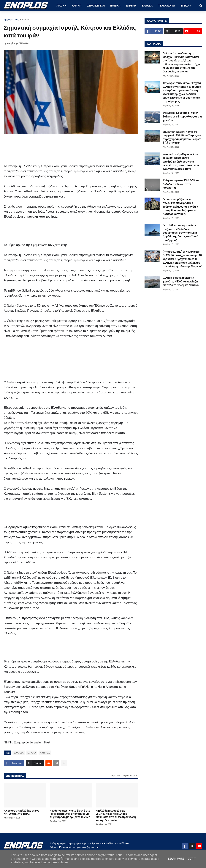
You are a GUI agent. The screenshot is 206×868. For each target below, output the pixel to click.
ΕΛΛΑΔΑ (24, 19)
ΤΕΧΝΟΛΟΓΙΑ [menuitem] (167, 5)
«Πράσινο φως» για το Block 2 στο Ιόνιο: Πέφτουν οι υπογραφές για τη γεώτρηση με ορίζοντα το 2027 (70, 814)
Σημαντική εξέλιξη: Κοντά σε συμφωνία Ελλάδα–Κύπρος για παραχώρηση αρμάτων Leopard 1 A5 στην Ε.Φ (182, 137)
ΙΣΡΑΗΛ (32, 753)
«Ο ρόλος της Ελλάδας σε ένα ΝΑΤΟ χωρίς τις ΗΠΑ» (22, 812)
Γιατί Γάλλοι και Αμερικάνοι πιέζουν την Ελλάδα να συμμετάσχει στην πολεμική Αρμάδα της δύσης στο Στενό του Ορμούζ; (180, 233)
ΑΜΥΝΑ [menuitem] (77, 5)
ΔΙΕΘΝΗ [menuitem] (131, 5)
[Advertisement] (72, 149)
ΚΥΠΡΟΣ (45, 753)
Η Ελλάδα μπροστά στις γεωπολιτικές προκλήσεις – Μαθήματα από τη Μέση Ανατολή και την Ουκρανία (116, 815)
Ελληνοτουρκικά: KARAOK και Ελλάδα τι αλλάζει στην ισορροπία (181, 184)
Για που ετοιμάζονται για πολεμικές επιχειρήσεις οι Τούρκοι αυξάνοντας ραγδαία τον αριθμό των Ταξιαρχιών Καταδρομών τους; (180, 207)
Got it (192, 859)
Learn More (176, 859)
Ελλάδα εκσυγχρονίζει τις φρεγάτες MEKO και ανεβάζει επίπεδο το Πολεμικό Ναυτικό (181, 281)
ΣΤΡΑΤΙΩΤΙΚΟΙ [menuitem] (96, 5)
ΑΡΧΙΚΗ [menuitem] (61, 5)
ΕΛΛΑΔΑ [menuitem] (147, 5)
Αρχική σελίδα (11, 19)
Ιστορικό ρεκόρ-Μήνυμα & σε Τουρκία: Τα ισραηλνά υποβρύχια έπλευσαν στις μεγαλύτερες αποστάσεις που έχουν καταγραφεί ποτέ (181, 162)
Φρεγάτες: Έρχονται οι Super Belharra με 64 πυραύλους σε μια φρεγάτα (182, 116)
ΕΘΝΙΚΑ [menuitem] (115, 5)
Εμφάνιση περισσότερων (125, 775)
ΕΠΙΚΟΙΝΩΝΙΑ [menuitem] (189, 5)
